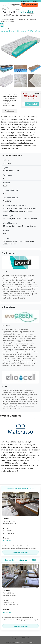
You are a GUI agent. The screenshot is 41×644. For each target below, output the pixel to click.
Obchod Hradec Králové (20, 560)
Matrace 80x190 (21, 19)
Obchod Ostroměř (20, 488)
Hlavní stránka (24, 1)
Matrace (13, 19)
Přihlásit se (16, 5)
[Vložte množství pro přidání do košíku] (24, 104)
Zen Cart (33, 642)
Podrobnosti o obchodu (20, 552)
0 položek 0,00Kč (30, 4)
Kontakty (35, 1)
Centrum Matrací (19, 642)
